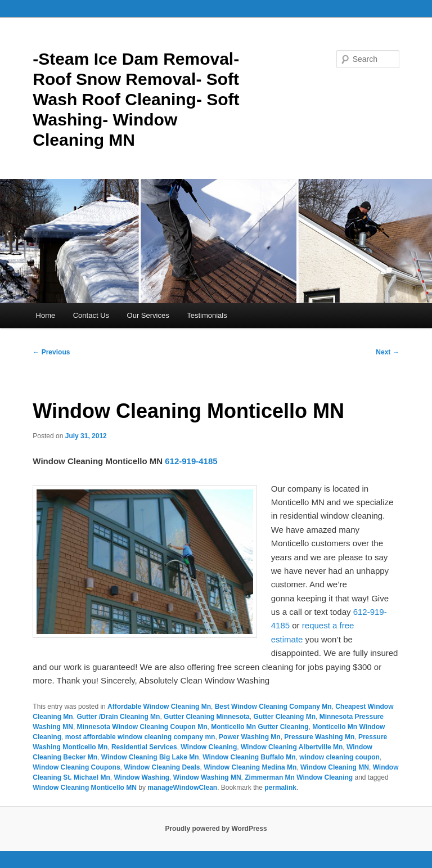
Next (387, 352)
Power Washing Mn (250, 737)
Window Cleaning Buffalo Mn (249, 757)
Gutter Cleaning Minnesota (207, 717)
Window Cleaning (209, 747)
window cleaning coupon (339, 757)
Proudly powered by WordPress (216, 829)
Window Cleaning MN (335, 767)
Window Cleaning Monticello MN (85, 788)
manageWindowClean (182, 788)
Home (46, 315)
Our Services (148, 315)
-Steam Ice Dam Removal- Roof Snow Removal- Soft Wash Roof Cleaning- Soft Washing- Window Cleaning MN (136, 99)
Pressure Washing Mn (319, 737)
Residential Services (144, 747)
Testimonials (207, 315)
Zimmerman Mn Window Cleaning (299, 777)
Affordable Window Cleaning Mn (159, 707)
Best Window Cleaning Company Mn (273, 707)
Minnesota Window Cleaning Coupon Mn (142, 727)
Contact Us (91, 315)
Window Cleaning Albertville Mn (292, 747)
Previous (51, 352)
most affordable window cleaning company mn (140, 737)
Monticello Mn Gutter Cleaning (260, 727)
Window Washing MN (207, 777)
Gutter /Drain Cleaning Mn (118, 717)
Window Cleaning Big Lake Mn (150, 757)
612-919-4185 (191, 461)
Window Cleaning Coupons (76, 767)
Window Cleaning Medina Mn (250, 767)
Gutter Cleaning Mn (284, 717)
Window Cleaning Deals (162, 767)
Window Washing (141, 777)
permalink (280, 788)
